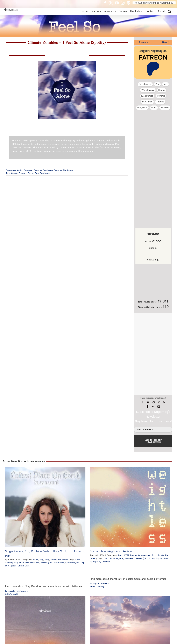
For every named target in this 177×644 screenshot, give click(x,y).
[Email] (159, 407)
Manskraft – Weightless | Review (111, 551)
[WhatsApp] (164, 402)
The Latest (68, 170)
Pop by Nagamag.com (140, 555)
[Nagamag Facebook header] (106, 3)
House (162, 90)
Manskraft (130, 558)
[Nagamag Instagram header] (124, 3)
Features (38, 170)
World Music (148, 90)
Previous (144, 42)
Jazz (165, 84)
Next (165, 42)
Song (47, 560)
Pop (157, 84)
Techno (160, 102)
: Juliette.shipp (16, 591)
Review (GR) (47, 563)
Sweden (106, 561)
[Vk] (153, 407)
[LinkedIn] (159, 402)
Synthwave (45, 173)
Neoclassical (145, 84)
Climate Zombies (19, 173)
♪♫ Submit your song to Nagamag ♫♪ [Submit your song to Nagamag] (154, 3)
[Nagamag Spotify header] (130, 3)
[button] (169, 11)
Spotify (54, 560)
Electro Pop (33, 173)
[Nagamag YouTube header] (118, 3)
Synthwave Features (52, 170)
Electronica (147, 96)
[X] (148, 402)
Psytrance (147, 102)
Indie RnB (35, 563)
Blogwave (28, 170)
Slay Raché (59, 563)
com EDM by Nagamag (114, 558)
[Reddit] (153, 402)
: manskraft (100, 584)
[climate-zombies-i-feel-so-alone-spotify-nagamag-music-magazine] (67, 62)
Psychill (161, 96)
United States (24, 566)
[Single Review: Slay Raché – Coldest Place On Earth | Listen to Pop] (45, 507)
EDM (127, 555)
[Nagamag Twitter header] (112, 3)
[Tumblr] (148, 407)
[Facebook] (142, 402)
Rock (154, 108)
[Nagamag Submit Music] (153, 283)
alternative (24, 563)
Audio (20, 170)
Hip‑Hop (165, 108)
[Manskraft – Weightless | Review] (130, 507)
